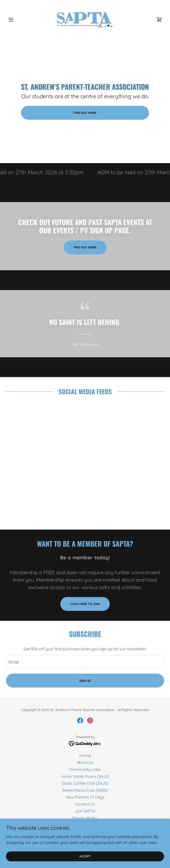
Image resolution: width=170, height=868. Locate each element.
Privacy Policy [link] (85, 818)
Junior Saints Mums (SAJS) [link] (85, 776)
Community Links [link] (85, 769)
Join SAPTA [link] (85, 811)
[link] (85, 20)
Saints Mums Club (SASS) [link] (85, 790)
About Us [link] (85, 762)
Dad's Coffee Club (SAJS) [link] (85, 783)
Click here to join (85, 604)
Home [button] (85, 755)
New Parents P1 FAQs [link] (85, 797)
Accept (85, 856)
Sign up (85, 681)
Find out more (85, 113)
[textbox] (85, 661)
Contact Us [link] (85, 804)
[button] (18, 20)
